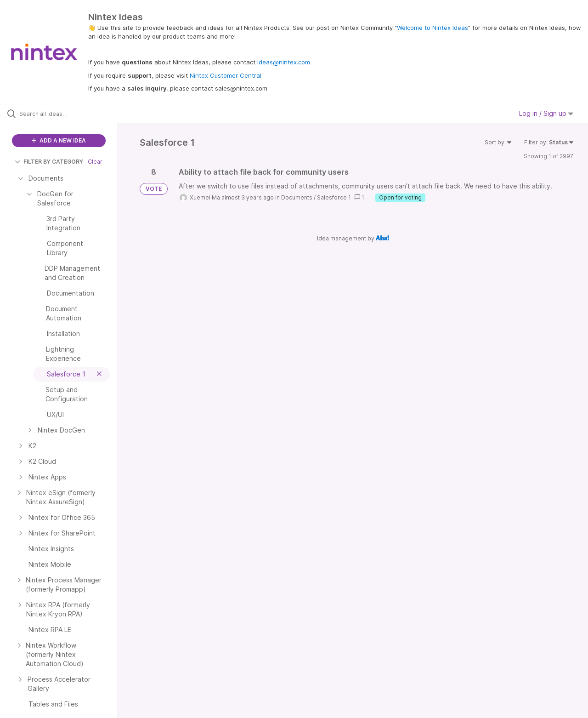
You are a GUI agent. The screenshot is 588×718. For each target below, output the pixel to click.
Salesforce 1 (334, 197)
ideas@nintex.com (284, 62)
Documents (297, 197)
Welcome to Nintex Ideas (433, 28)
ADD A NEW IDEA (59, 140)
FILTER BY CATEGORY (49, 162)
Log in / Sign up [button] (546, 113)
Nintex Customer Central (226, 75)
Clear (95, 162)
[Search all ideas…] (70, 114)
